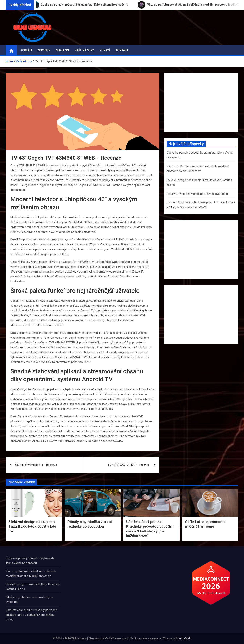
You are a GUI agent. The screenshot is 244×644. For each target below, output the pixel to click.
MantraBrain (184, 638)
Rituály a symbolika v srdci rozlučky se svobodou (197, 194)
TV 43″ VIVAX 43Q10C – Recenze (129, 465)
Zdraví (105, 50)
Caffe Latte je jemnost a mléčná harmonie (205, 524)
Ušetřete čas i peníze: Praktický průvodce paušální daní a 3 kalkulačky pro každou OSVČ (150, 529)
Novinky (44, 50)
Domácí (26, 50)
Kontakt (122, 50)
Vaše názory (84, 50)
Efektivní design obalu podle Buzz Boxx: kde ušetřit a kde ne (32, 526)
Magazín (62, 50)
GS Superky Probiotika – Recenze (36, 465)
